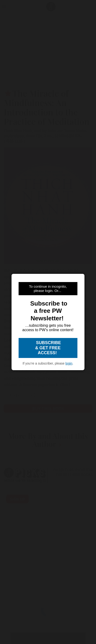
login (69, 363)
